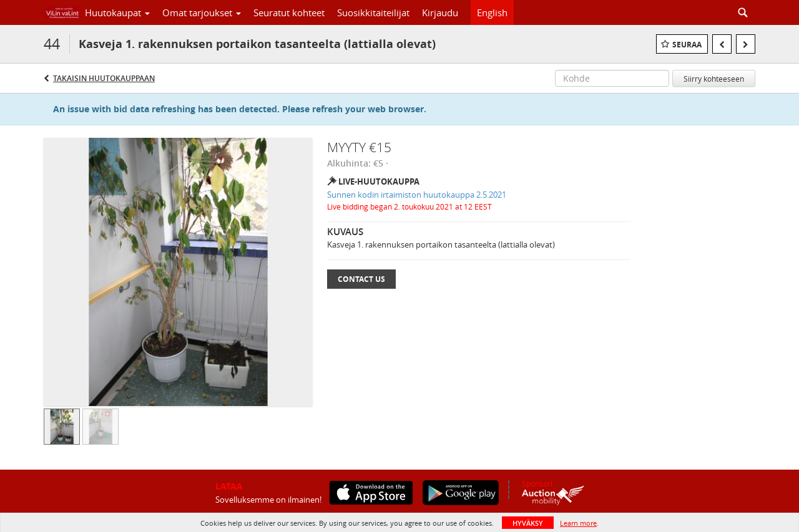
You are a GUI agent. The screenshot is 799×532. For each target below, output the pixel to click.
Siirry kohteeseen (714, 79)
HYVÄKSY (528, 523)
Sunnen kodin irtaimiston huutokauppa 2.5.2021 (417, 195)
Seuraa (687, 45)
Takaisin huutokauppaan (104, 78)
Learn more (578, 523)
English (492, 12)
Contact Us (361, 279)
